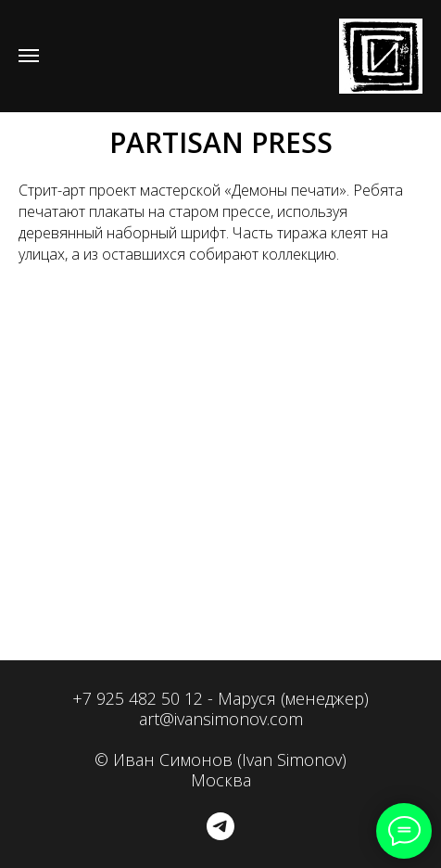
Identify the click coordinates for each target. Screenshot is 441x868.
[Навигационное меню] (29, 56)
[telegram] (220, 826)
